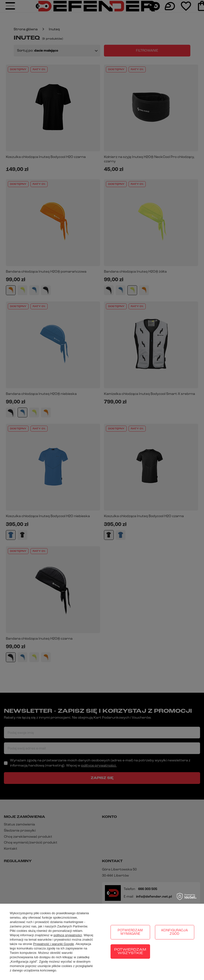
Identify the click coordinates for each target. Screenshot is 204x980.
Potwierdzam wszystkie (130, 952)
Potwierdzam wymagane (130, 932)
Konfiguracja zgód (175, 932)
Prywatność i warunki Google (53, 944)
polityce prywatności (68, 935)
